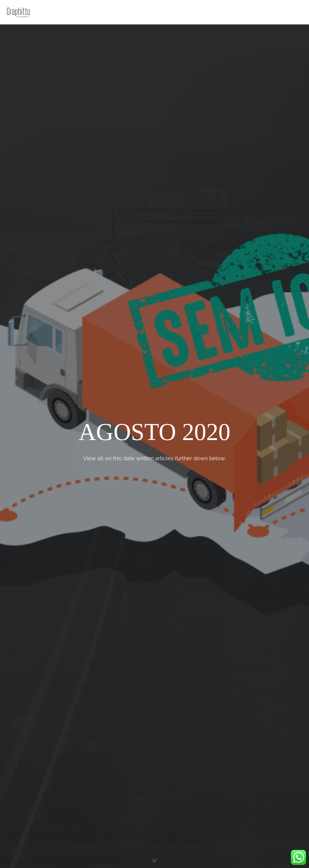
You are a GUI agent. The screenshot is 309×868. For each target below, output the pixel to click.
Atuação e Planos (32, 71)
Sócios (22, 59)
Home (21, 33)
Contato (23, 84)
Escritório (24, 46)
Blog (20, 97)
